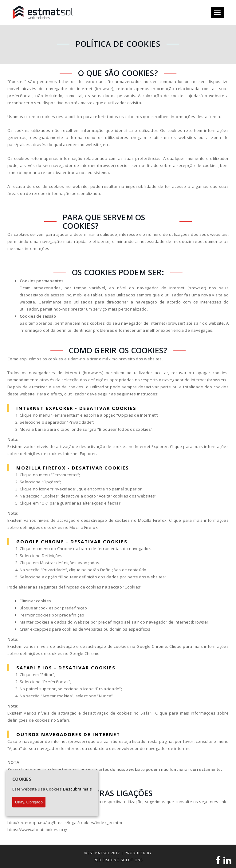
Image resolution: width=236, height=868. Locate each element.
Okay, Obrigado (29, 802)
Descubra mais (77, 789)
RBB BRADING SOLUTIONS (118, 860)
